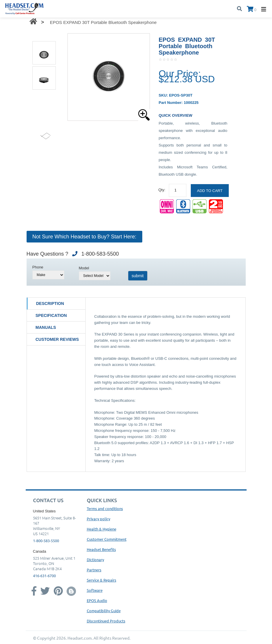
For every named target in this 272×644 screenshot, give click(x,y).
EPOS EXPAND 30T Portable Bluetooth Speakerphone (103, 22)
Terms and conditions (105, 508)
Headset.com (80, 638)
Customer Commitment (107, 539)
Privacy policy (98, 519)
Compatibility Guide (104, 611)
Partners (94, 570)
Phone (38, 267)
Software (95, 590)
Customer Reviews (57, 339)
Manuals (46, 327)
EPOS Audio (97, 600)
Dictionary (95, 560)
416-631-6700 (44, 576)
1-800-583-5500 (46, 541)
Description (50, 303)
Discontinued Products (106, 621)
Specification (51, 315)
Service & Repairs (102, 580)
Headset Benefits (101, 549)
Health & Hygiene (102, 529)
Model (84, 268)
